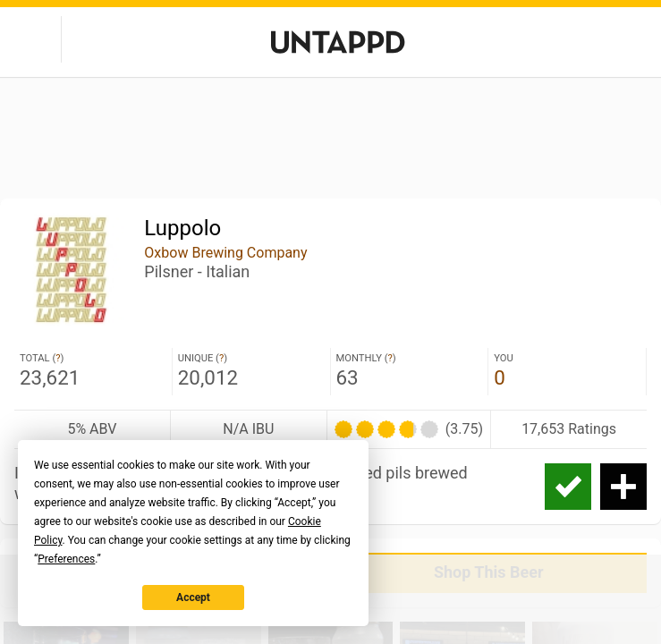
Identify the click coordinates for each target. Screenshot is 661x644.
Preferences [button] (66, 559)
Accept (193, 597)
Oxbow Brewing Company (225, 253)
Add (623, 487)
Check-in (568, 487)
